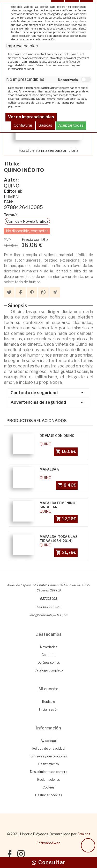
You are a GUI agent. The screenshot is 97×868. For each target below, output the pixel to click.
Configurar (23, 125)
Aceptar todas (71, 125)
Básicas (45, 125)
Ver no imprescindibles (31, 117)
